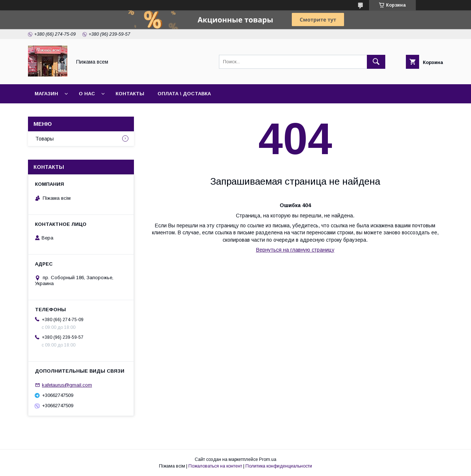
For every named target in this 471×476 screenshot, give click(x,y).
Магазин (46, 94)
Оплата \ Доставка (184, 94)
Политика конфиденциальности (279, 466)
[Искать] (376, 62)
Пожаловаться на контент (215, 466)
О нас (87, 94)
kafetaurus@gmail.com (67, 385)
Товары (45, 139)
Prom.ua (268, 459)
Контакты (130, 94)
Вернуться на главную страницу (295, 250)
